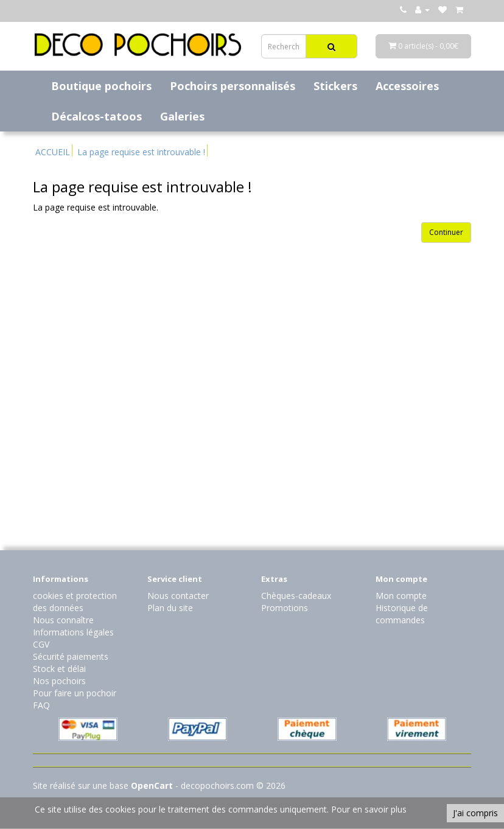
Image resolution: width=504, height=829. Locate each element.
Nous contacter (178, 596)
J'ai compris (475, 813)
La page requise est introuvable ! (141, 152)
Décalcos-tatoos (96, 116)
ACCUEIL (53, 152)
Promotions (285, 608)
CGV (41, 644)
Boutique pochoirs (101, 86)
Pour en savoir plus (369, 809)
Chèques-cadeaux (296, 596)
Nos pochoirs (59, 681)
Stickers (335, 86)
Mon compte (401, 596)
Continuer (446, 232)
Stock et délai (59, 669)
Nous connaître (63, 620)
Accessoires (407, 86)
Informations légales (73, 632)
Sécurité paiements (71, 656)
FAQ (41, 705)
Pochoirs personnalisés (233, 86)
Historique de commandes (402, 614)
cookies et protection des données (75, 602)
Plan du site (170, 608)
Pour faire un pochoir (75, 693)
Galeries (182, 116)
